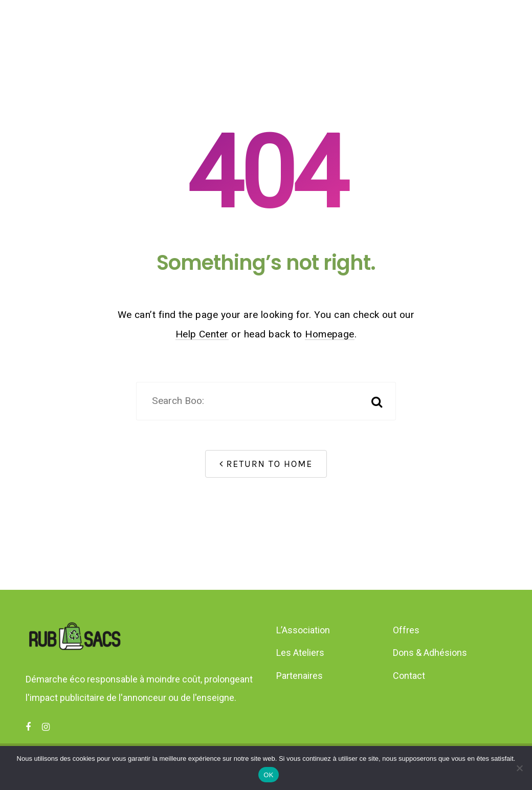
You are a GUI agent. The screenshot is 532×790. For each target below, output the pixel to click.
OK (268, 775)
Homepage (330, 334)
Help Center (202, 334)
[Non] (519, 768)
